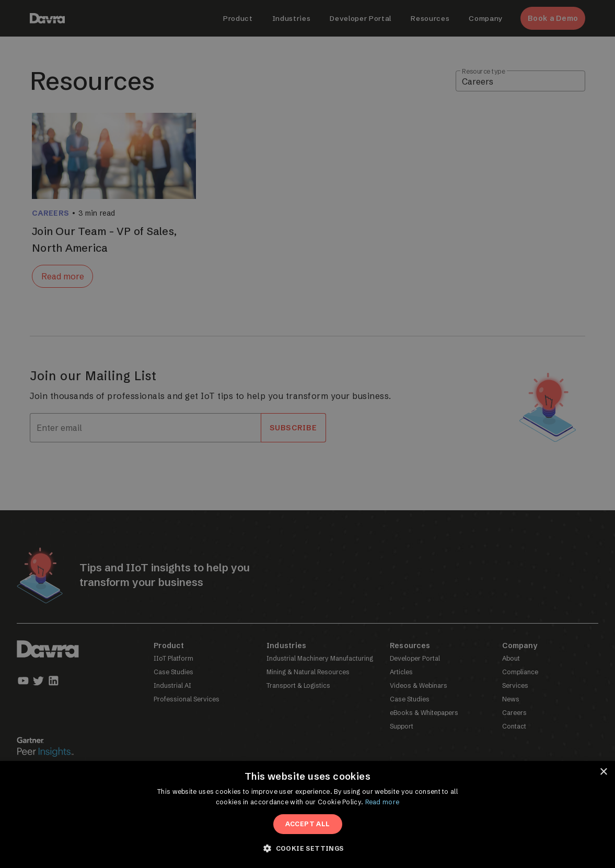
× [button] (603, 772)
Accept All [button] (308, 824)
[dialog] (307, 434)
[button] (307, 849)
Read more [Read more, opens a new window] (382, 802)
